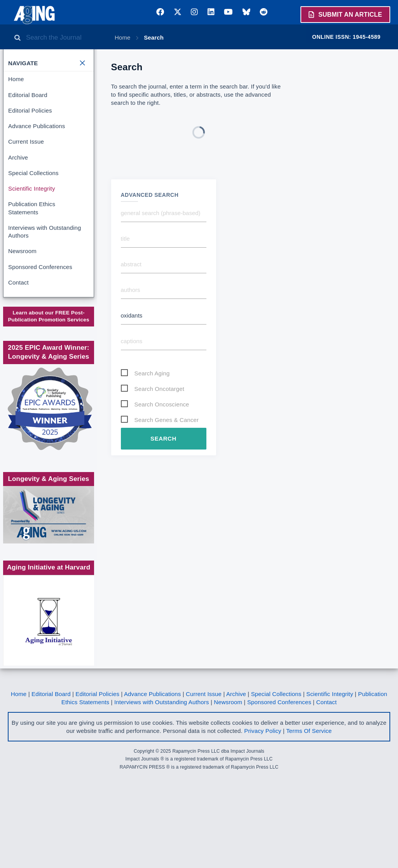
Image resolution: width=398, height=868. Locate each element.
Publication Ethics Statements (32, 208)
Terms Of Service (309, 801)
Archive (18, 157)
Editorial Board (28, 95)
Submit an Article (345, 14)
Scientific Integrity (32, 188)
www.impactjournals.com (48, 326)
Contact (18, 282)
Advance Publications (37, 126)
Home (123, 37)
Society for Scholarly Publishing (48, 365)
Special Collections (33, 173)
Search (154, 37)
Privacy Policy (263, 801)
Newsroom (22, 251)
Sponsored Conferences (40, 267)
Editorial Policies (30, 110)
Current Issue (26, 141)
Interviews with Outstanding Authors (45, 232)
